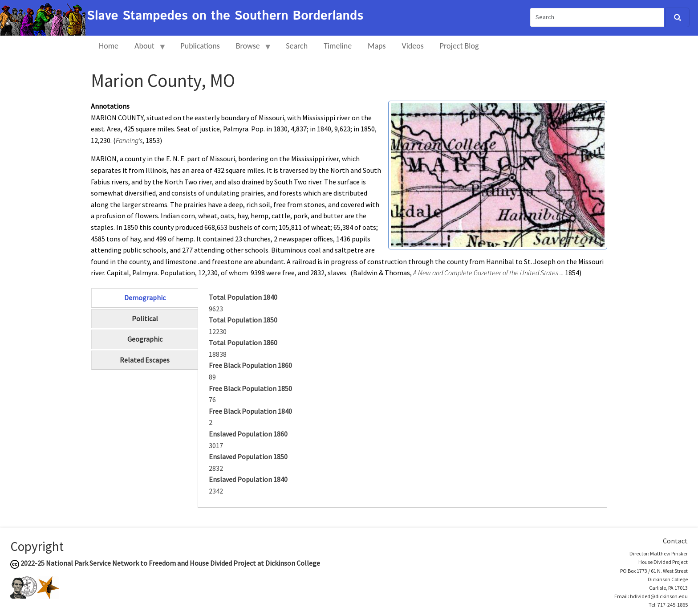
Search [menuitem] (297, 46)
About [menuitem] (146, 50)
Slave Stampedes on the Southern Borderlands (225, 16)
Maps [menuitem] (377, 46)
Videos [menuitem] (413, 46)
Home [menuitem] (109, 46)
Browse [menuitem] (250, 50)
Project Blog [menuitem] (459, 46)
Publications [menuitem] (200, 46)
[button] (498, 174)
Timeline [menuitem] (338, 46)
